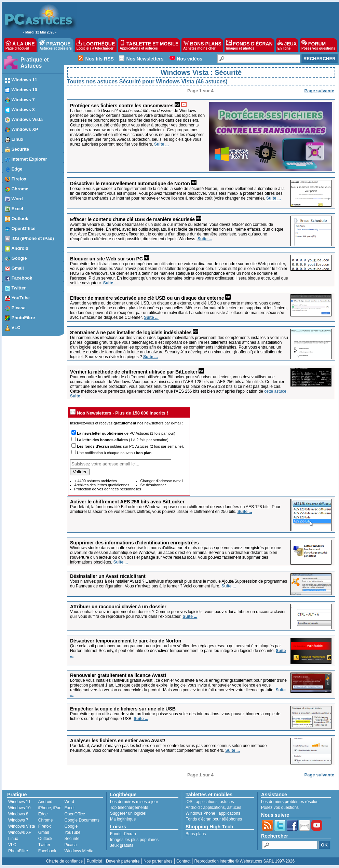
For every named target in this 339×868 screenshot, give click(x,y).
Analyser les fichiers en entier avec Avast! (118, 741)
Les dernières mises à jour (134, 802)
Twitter (44, 845)
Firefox (45, 826)
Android (45, 802)
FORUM (318, 45)
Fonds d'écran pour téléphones (214, 819)
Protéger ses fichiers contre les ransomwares (122, 106)
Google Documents (82, 820)
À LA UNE (20, 45)
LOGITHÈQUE (96, 45)
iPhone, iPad (50, 808)
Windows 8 (18, 814)
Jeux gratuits (122, 845)
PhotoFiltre (18, 851)
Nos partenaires (158, 861)
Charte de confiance (64, 861)
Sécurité (72, 839)
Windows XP (20, 832)
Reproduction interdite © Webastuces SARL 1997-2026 (244, 861)
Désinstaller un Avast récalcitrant (108, 576)
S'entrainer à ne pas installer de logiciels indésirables (131, 333)
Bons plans (196, 834)
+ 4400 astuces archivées (96, 481)
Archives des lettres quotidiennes (102, 485)
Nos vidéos (189, 59)
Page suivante (319, 91)
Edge (43, 814)
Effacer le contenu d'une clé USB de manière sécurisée (132, 219)
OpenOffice (74, 814)
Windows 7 (18, 820)
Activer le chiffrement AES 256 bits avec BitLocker (127, 502)
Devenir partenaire (123, 861)
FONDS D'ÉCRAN (249, 45)
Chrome (46, 820)
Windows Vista (22, 826)
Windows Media (79, 851)
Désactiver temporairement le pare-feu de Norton (126, 641)
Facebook (47, 851)
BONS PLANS (202, 45)
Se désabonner (153, 485)
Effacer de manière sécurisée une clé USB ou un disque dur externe (147, 298)
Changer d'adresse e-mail (162, 481)
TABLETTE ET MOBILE (149, 45)
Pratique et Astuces (35, 63)
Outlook (45, 839)
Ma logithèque (123, 819)
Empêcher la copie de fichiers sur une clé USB (123, 709)
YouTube (72, 832)
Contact (183, 861)
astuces (227, 802)
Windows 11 (19, 802)
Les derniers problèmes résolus (290, 802)
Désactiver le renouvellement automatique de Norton (130, 184)
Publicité (94, 861)
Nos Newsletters (145, 59)
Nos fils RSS (100, 59)
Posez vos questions (280, 808)
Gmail (44, 832)
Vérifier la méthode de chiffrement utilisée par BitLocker (134, 372)
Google (71, 826)
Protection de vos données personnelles (108, 489)
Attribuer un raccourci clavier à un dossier (118, 607)
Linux (13, 839)
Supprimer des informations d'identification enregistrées (134, 543)
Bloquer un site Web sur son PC (106, 259)
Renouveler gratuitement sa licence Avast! (118, 675)
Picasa (70, 845)
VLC (12, 845)
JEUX (287, 45)
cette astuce (275, 391)
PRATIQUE (56, 45)
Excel (69, 808)
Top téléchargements (129, 808)
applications (207, 802)
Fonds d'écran (123, 834)
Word (69, 802)
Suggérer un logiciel (128, 813)
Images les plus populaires (134, 840)
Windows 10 (19, 808)
